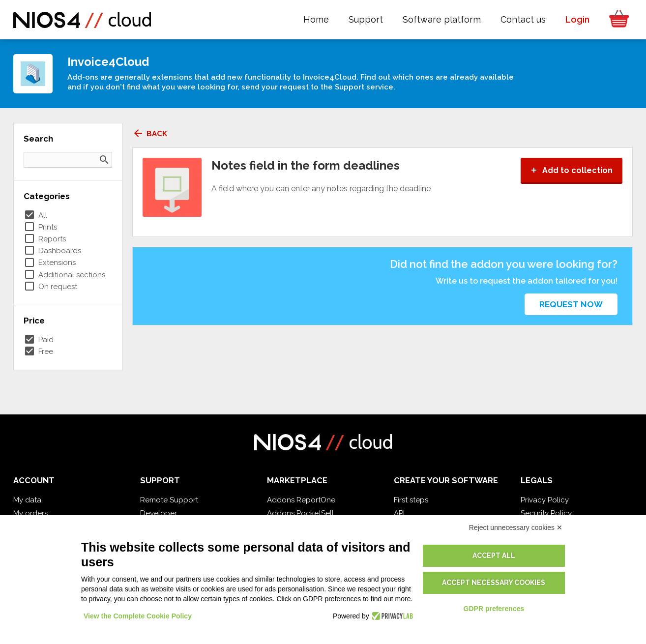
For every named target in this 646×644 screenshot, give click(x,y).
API (399, 513)
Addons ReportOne (301, 500)
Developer (159, 513)
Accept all (494, 556)
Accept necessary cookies (494, 583)
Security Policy (546, 513)
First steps (411, 500)
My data (27, 500)
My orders (30, 513)
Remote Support (169, 500)
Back (150, 134)
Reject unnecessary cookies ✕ (516, 527)
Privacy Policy (545, 500)
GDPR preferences (494, 609)
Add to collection (572, 170)
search (104, 160)
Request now (571, 304)
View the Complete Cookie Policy (138, 616)
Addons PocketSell (300, 513)
